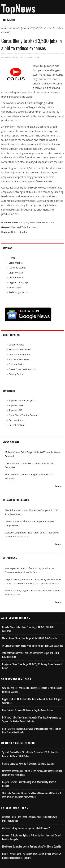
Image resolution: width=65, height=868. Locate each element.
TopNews (19, 8)
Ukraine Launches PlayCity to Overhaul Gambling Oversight (29, 764)
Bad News (32, 227)
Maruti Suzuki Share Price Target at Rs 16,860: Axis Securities (30, 638)
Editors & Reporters (19, 359)
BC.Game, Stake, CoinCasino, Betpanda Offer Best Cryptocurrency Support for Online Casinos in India (32, 719)
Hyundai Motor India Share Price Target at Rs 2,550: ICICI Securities (28, 629)
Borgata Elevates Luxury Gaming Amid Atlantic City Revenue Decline (29, 784)
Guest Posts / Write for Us (22, 369)
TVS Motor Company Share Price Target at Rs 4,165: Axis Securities (33, 646)
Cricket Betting (16, 277)
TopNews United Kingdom (22, 400)
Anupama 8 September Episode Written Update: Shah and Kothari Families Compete (32, 837)
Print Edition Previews (20, 349)
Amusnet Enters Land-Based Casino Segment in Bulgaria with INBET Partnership (30, 819)
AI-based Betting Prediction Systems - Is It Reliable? (26, 828)
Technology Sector (18, 292)
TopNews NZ (16, 410)
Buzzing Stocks (17, 420)
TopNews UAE (16, 405)
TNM (24, 227)
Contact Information (19, 354)
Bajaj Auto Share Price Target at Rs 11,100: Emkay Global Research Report (32, 666)
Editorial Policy (16, 364)
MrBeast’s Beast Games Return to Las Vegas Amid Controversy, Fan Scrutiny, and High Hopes (32, 773)
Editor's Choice (17, 345)
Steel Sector (42, 222)
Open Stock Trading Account (24, 415)
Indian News (15, 287)
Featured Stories (17, 268)
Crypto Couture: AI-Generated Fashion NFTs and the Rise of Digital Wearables (32, 701)
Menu (9, 20)
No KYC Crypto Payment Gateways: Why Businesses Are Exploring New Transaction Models (32, 731)
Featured (16, 227)
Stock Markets (16, 263)
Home (5, 28)
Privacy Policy (16, 374)
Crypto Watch (16, 273)
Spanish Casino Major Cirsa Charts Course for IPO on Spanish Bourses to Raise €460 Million (30, 754)
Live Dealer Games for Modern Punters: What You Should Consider (32, 846)
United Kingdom (20, 232)
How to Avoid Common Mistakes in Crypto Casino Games (28, 710)
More (58, 486)
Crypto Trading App (19, 282)
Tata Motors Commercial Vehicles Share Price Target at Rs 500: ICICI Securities (31, 655)
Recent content (17, 425)
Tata (51, 222)
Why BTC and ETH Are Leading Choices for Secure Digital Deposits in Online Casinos (32, 690)
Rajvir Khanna (11, 57)
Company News (27, 222)
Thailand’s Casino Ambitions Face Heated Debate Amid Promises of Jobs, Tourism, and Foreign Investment (32, 795)
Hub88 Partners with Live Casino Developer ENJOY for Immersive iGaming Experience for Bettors (32, 856)
